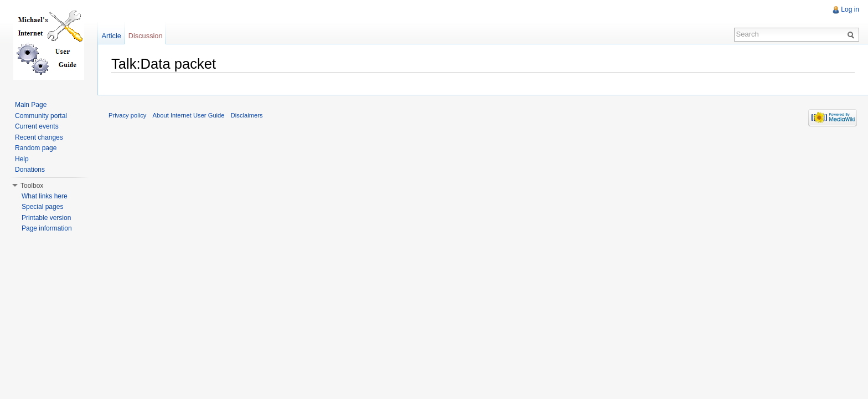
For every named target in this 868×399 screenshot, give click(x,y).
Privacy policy (127, 115)
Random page (36, 148)
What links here (45, 196)
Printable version (46, 218)
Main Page (31, 105)
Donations (30, 170)
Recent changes (39, 137)
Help (22, 159)
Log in (850, 9)
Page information (47, 228)
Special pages (42, 207)
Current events (37, 126)
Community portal (41, 116)
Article (111, 36)
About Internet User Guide (189, 115)
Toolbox (32, 186)
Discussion (146, 36)
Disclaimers (247, 115)
